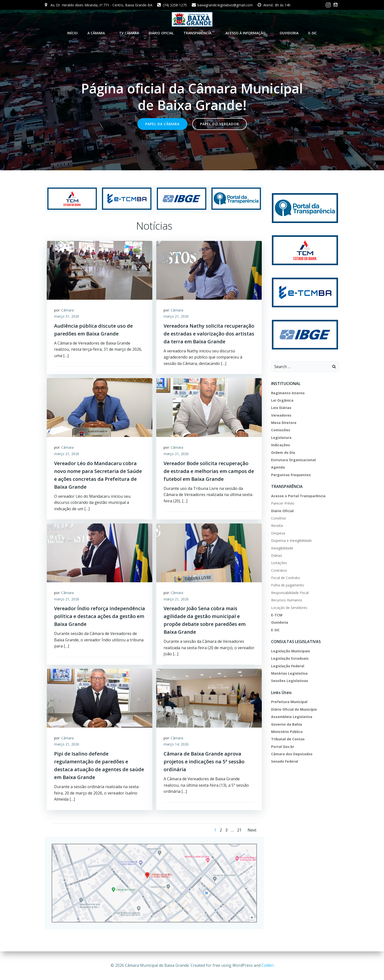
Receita (277, 525)
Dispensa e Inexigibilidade (291, 540)
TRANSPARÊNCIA (200, 33)
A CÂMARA (98, 33)
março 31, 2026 (67, 316)
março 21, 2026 (176, 316)
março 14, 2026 (176, 744)
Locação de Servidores (289, 607)
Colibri (268, 965)
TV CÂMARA (129, 33)
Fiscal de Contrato (286, 577)
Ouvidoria (289, 33)
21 (239, 830)
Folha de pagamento (288, 585)
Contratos (279, 570)
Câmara (67, 310)
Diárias (277, 555)
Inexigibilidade (282, 548)
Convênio (279, 518)
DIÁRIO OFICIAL (161, 33)
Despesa (278, 533)
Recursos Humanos (287, 600)
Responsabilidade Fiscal (290, 592)
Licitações (279, 563)
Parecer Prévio (283, 503)
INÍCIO (72, 33)
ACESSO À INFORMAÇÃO (248, 33)
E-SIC (313, 33)
